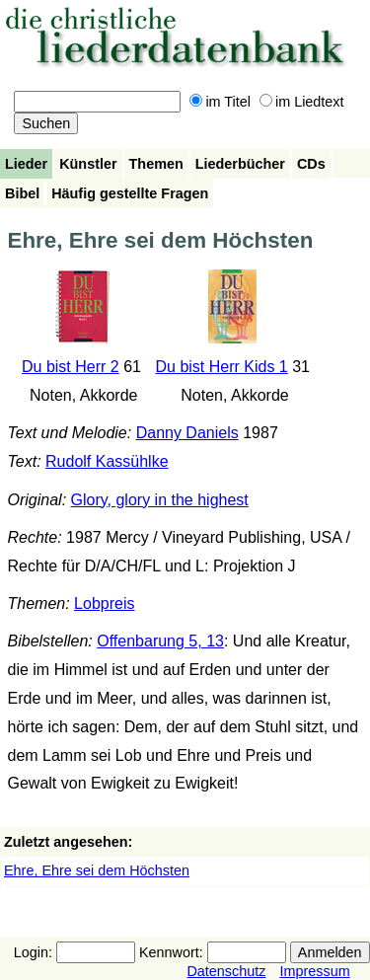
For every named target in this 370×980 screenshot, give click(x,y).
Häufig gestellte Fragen (130, 193)
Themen (156, 164)
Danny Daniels (187, 433)
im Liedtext (302, 102)
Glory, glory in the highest (160, 500)
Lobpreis (104, 603)
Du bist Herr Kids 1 (222, 367)
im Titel (220, 102)
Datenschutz (226, 971)
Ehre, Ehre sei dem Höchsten (97, 870)
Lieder (26, 164)
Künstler (88, 164)
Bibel (22, 193)
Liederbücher (240, 164)
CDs (311, 164)
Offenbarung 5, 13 (160, 641)
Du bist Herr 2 (71, 367)
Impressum (314, 971)
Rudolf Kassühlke (107, 461)
